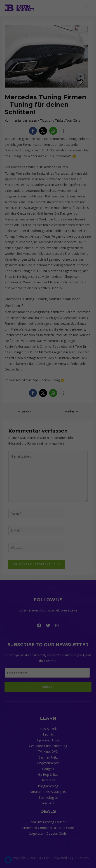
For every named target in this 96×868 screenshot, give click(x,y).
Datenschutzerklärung (31, 69)
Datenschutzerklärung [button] (50, 195)
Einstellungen (35, 73)
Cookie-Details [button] (27, 195)
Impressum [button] (72, 195)
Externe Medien (19, 105)
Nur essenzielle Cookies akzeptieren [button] (48, 171)
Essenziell (15, 82)
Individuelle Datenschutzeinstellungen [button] (48, 184)
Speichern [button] (48, 157)
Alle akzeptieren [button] (48, 144)
